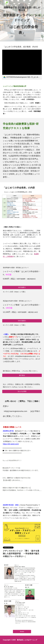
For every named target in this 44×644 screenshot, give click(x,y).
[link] (22, 65)
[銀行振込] (22, 375)
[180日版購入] (22, 321)
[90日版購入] (22, 287)
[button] (2, 3)
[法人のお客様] (22, 391)
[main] (22, 21)
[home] (22, 631)
